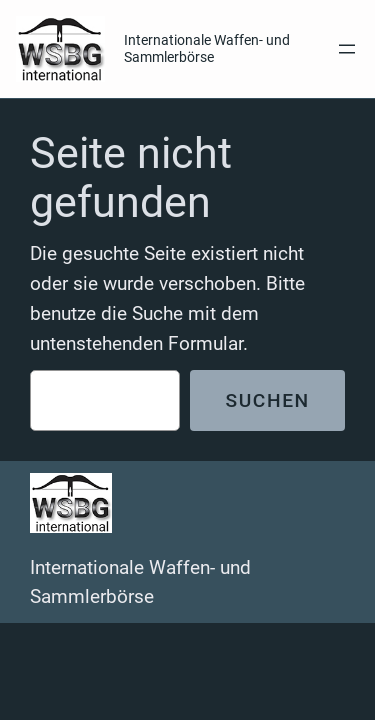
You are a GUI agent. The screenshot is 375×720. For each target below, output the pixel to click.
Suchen (267, 400)
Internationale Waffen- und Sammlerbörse (207, 48)
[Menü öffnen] (347, 49)
